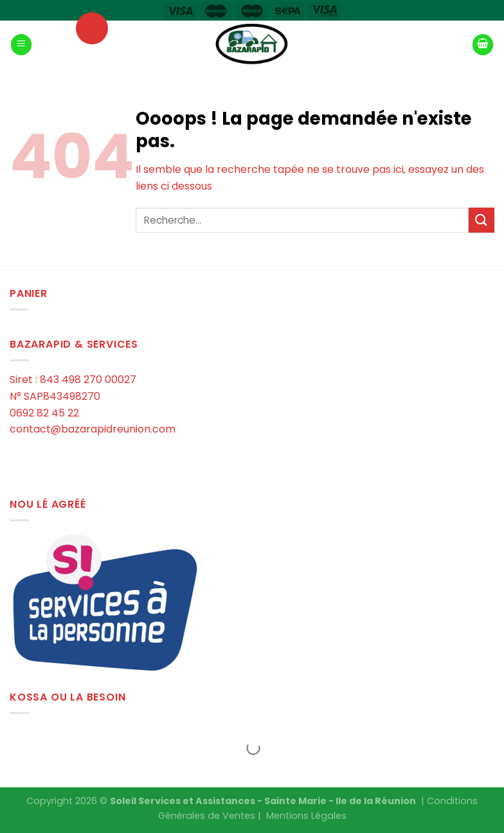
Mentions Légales (306, 816)
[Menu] (21, 45)
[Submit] (482, 220)
